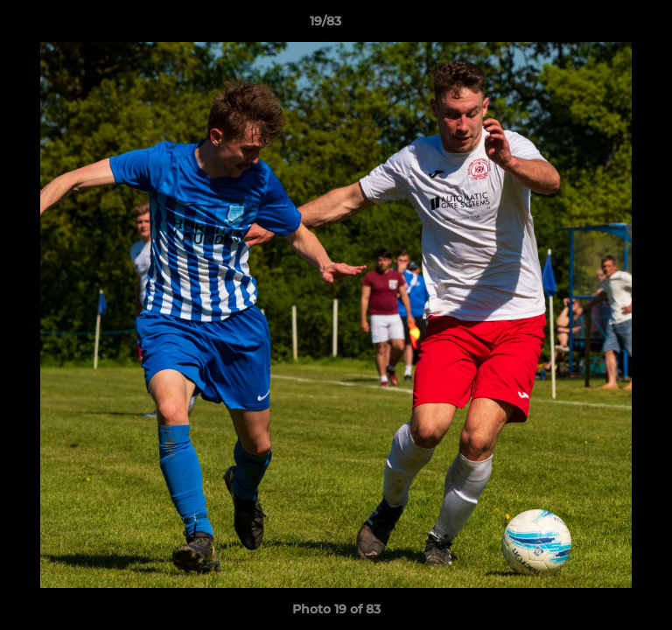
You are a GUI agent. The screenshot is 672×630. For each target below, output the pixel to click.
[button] (609, 25)
